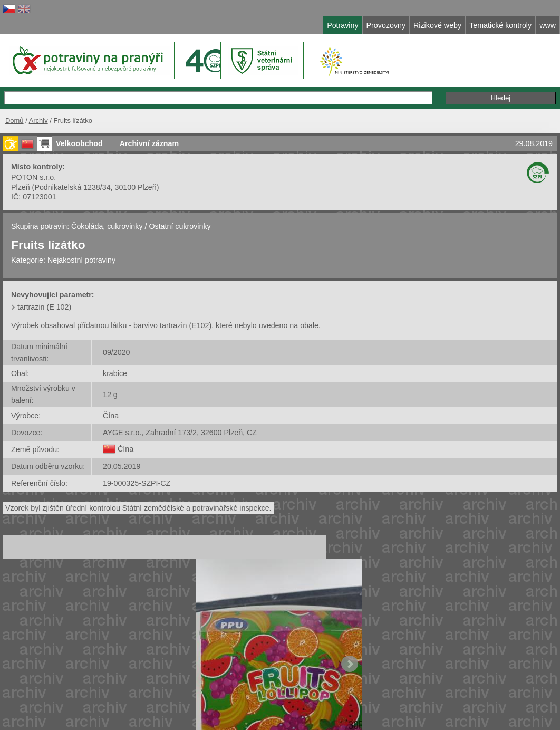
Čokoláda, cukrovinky (107, 226)
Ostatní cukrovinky (180, 226)
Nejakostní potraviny (81, 260)
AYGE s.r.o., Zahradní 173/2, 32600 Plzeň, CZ (180, 433)
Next (350, 664)
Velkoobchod (79, 143)
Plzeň (21, 187)
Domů (15, 121)
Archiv (38, 121)
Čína (111, 416)
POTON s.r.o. (33, 177)
